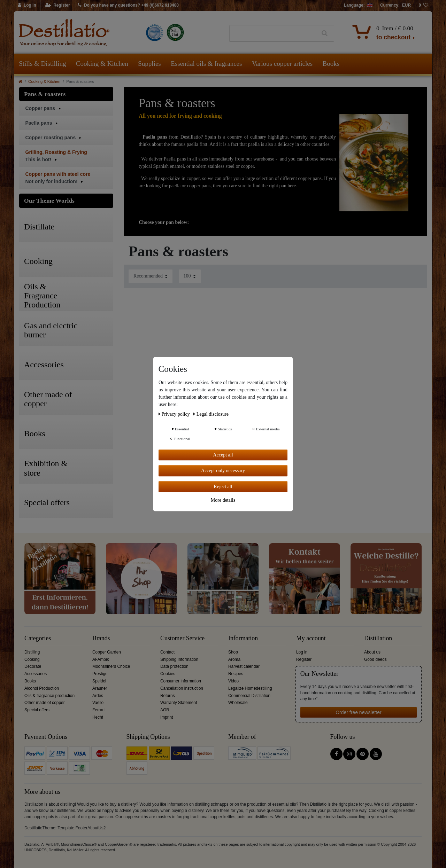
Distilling (32, 652)
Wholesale (238, 703)
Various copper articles (282, 64)
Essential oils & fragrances (206, 64)
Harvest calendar (244, 666)
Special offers (37, 710)
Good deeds (375, 659)
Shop (233, 652)
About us (372, 652)
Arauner (100, 688)
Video (233, 681)
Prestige (100, 674)
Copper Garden (107, 652)
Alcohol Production (42, 688)
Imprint (167, 717)
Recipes (236, 674)
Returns (168, 696)
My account (311, 638)
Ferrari (98, 710)
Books (331, 64)
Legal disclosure (211, 414)
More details (223, 500)
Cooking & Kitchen (102, 64)
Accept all (223, 455)
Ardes (98, 696)
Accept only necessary (223, 471)
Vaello (98, 703)
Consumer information (181, 681)
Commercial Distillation (249, 696)
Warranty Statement (179, 703)
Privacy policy (175, 414)
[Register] (58, 6)
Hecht (98, 717)
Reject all (223, 487)
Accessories (36, 674)
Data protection (174, 666)
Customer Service (182, 638)
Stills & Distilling (42, 64)
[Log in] (27, 6)
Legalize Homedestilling (250, 688)
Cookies (168, 674)
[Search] (325, 33)
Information (243, 638)
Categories (38, 638)
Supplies (149, 64)
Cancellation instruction (182, 688)
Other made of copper (45, 703)
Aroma (234, 659)
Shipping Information (179, 659)
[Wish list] (423, 6)
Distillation (378, 638)
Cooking (32, 659)
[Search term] (273, 33)
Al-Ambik (101, 659)
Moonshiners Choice (111, 666)
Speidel (99, 681)
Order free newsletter (359, 712)
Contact (167, 652)
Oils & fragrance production (49, 696)
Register (304, 659)
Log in (302, 652)
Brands (101, 638)
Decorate (33, 666)
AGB (165, 710)
